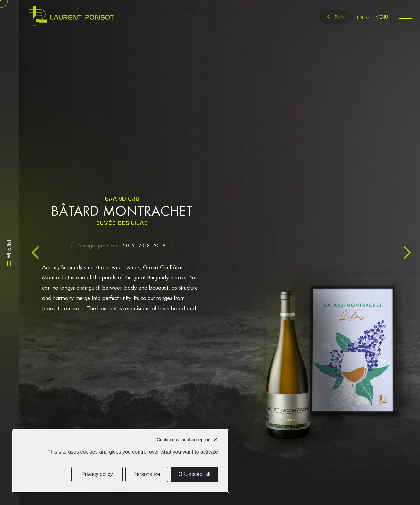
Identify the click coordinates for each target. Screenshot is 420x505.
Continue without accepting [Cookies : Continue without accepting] (184, 440)
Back (336, 17)
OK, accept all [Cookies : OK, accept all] (194, 474)
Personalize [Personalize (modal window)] (147, 474)
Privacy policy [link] (97, 474)
